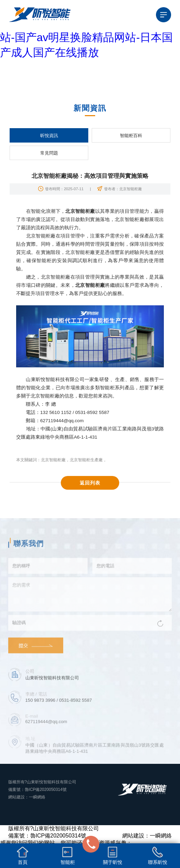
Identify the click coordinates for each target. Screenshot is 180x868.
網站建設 (16, 797)
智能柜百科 (131, 136)
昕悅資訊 (49, 136)
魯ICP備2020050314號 (46, 790)
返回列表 (90, 483)
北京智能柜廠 (53, 460)
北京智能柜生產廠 (86, 460)
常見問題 (49, 153)
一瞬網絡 (37, 797)
